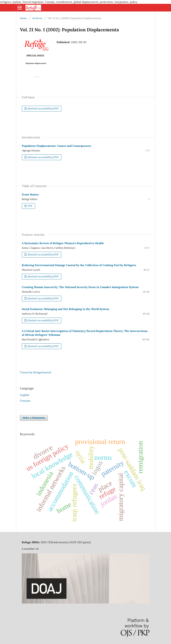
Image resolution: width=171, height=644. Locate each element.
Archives (37, 18)
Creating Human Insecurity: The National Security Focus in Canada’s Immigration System (80, 287)
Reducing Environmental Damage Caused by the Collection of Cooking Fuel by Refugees (79, 265)
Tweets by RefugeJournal (35, 372)
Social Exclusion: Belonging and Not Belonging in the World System (65, 309)
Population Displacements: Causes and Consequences (56, 146)
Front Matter (30, 194)
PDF (30, 206)
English (24, 395)
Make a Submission (34, 418)
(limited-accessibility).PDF (43, 109)
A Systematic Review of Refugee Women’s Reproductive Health (63, 243)
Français (25, 401)
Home (23, 18)
